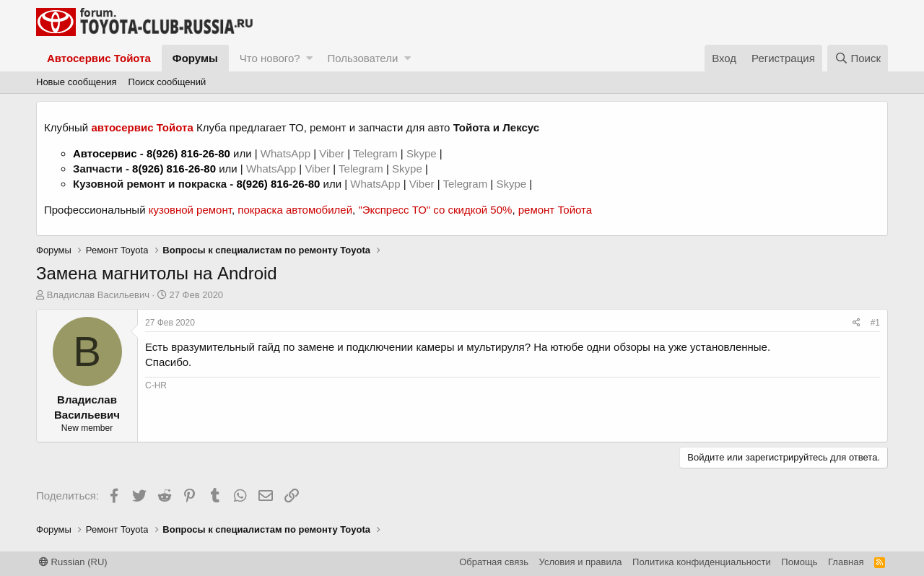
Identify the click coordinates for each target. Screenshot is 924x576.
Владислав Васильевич (98, 295)
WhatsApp (287, 153)
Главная (846, 562)
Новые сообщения (77, 82)
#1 (875, 323)
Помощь (799, 562)
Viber (332, 153)
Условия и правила (581, 562)
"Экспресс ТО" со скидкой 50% (435, 210)
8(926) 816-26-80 (188, 153)
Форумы (195, 58)
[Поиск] (858, 58)
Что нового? (270, 58)
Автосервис (105, 153)
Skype (423, 153)
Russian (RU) (73, 562)
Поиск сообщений (167, 82)
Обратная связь (494, 562)
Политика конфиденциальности (702, 562)
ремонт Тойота (555, 210)
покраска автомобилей (295, 210)
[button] (309, 58)
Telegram (377, 153)
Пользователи (362, 58)
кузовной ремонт (190, 210)
